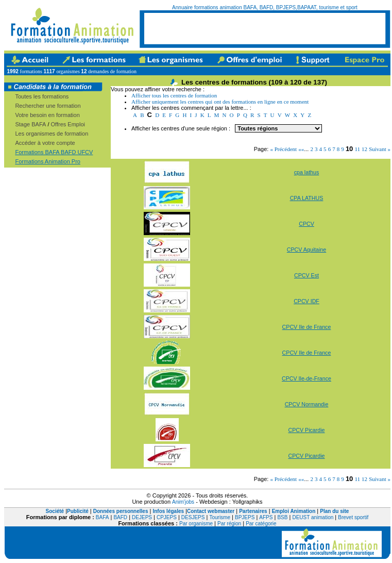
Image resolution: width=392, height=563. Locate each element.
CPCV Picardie (306, 430)
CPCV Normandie (307, 404)
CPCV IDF (306, 301)
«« (301, 149)
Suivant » (380, 149)
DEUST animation (313, 517)
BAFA (103, 517)
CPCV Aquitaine (306, 250)
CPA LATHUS (307, 198)
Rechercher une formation (48, 106)
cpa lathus (307, 172)
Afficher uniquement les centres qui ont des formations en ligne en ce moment (220, 102)
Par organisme (196, 524)
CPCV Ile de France (307, 327)
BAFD (120, 517)
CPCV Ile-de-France (306, 378)
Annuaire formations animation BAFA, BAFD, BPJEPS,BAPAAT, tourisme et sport (265, 7)
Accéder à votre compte (45, 143)
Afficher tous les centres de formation (174, 95)
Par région (229, 524)
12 (364, 149)
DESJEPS (193, 517)
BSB (282, 517)
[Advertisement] (265, 28)
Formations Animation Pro (48, 161)
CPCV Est (306, 275)
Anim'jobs (183, 502)
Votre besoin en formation (47, 115)
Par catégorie (261, 524)
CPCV (306, 224)
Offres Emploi (68, 124)
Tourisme (220, 517)
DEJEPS (142, 517)
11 (357, 149)
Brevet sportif (353, 517)
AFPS (266, 517)
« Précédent (283, 149)
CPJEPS (167, 517)
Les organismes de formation (52, 134)
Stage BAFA (30, 124)
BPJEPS (245, 517)
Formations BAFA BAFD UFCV (54, 152)
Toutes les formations (42, 96)
